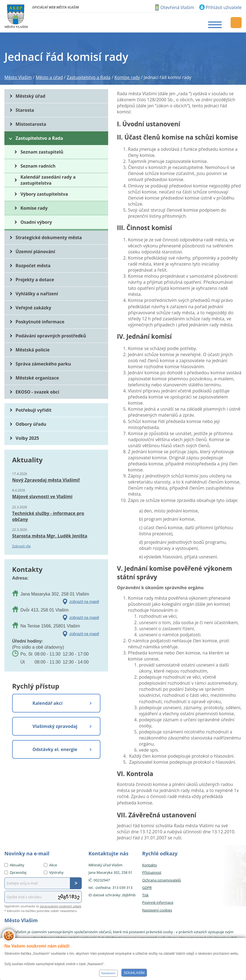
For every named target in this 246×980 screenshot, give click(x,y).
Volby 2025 (27, 438)
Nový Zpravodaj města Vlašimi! (46, 480)
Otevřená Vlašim (177, 7)
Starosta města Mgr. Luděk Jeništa (50, 536)
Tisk (145, 895)
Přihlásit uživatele (224, 7)
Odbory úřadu (31, 424)
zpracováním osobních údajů (61, 906)
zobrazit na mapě (84, 602)
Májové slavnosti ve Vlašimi (42, 496)
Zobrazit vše (21, 546)
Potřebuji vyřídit (34, 410)
